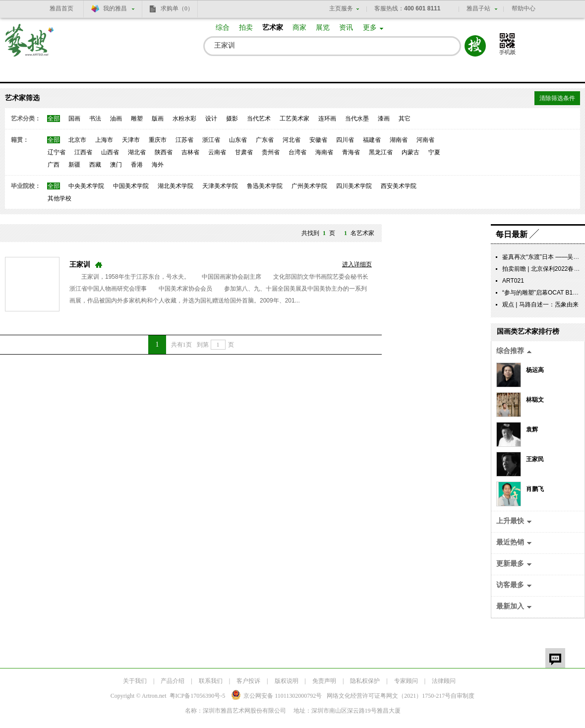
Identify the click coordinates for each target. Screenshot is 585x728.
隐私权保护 (365, 681)
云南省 (217, 152)
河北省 (292, 140)
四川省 (345, 140)
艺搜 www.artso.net (30, 46)
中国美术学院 (131, 186)
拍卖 (246, 28)
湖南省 (399, 140)
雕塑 (137, 119)
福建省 (372, 140)
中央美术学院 (86, 186)
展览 (323, 28)
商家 (299, 28)
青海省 (351, 152)
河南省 (425, 140)
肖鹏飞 (535, 489)
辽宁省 (57, 152)
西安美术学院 (399, 186)
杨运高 (535, 370)
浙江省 (211, 140)
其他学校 (59, 198)
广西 (54, 165)
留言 (555, 658)
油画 (116, 119)
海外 (158, 165)
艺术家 (273, 28)
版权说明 (287, 681)
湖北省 (137, 152)
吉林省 (190, 152)
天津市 (131, 140)
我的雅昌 (115, 8)
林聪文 (535, 400)
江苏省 (184, 140)
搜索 (475, 46)
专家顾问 (406, 681)
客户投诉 (248, 681)
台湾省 (297, 152)
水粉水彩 (184, 119)
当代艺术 (259, 119)
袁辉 (532, 429)
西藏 (95, 165)
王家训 (80, 265)
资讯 (346, 28)
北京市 (77, 140)
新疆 (74, 165)
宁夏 (434, 152)
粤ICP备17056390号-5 (198, 696)
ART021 (513, 281)
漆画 (384, 119)
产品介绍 (173, 681)
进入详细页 (357, 264)
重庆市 (158, 140)
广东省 (265, 140)
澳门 (116, 165)
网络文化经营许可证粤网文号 (389, 696)
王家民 (535, 459)
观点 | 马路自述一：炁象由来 (540, 304)
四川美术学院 (354, 186)
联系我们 (211, 681)
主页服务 (341, 8)
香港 (137, 165)
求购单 (177, 8)
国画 (74, 119)
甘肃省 (244, 152)
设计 (211, 119)
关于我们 (135, 681)
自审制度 (463, 696)
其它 (405, 119)
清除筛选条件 (557, 98)
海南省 (324, 152)
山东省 (238, 140)
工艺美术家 (294, 119)
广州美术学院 (309, 186)
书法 (95, 119)
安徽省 (318, 140)
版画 (158, 119)
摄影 (232, 119)
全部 (54, 119)
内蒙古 (410, 152)
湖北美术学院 (175, 186)
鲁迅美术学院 (265, 186)
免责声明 (324, 681)
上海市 (104, 140)
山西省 (110, 152)
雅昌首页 (61, 8)
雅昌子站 (478, 8)
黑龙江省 (381, 152)
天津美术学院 (220, 186)
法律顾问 (444, 681)
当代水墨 (357, 119)
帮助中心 (524, 8)
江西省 (83, 152)
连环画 (327, 119)
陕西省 (164, 152)
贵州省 (271, 152)
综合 (223, 28)
